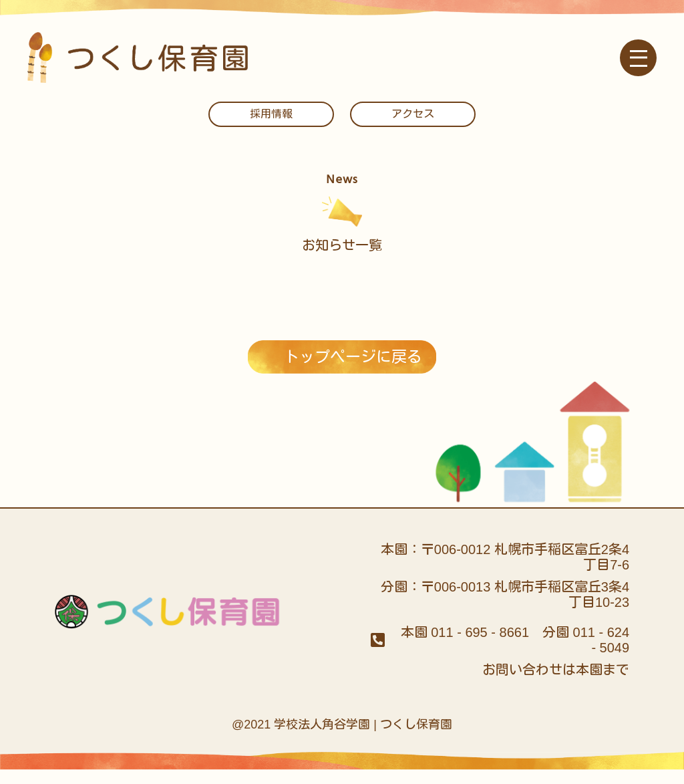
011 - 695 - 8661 (480, 647)
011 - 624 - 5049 (602, 655)
